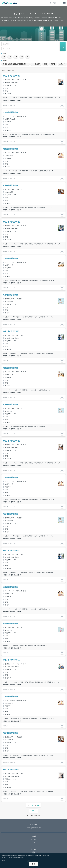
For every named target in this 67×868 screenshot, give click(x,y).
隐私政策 (4, 860)
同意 (34, 864)
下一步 (34, 811)
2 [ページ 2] (32, 805)
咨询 (34, 842)
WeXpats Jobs (33, 828)
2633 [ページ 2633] (39, 805)
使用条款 (34, 839)
